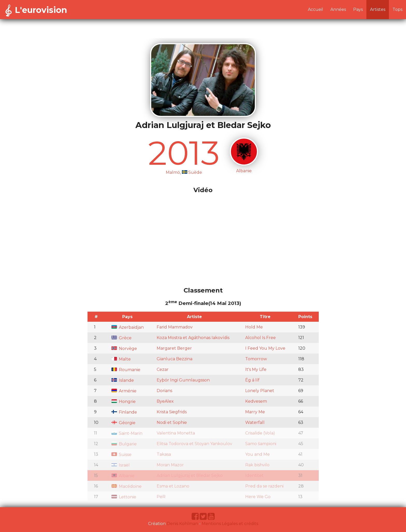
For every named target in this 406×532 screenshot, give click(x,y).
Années (338, 9)
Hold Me (254, 327)
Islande (123, 380)
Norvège (124, 349)
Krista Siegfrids (172, 412)
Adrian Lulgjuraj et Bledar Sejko (190, 475)
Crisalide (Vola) (260, 433)
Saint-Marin (127, 433)
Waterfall (255, 422)
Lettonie (124, 497)
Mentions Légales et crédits (230, 524)
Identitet (254, 475)
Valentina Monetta (176, 433)
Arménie (124, 391)
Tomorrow (256, 359)
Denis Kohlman (182, 524)
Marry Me (255, 412)
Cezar (163, 369)
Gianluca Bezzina (175, 359)
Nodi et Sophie (172, 422)
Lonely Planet (260, 391)
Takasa (164, 454)
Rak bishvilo (257, 465)
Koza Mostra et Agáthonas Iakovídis (193, 338)
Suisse (121, 455)
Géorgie (123, 423)
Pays (358, 9)
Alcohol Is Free (260, 338)
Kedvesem (256, 401)
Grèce (121, 338)
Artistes (378, 9)
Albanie (123, 476)
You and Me (258, 454)
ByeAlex (165, 401)
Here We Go (258, 497)
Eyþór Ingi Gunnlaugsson (183, 380)
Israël (121, 465)
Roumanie (126, 370)
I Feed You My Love (265, 348)
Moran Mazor (170, 465)
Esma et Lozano (173, 486)
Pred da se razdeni (264, 486)
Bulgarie (124, 444)
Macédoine (126, 486)
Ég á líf (252, 380)
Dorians (164, 391)
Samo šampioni (261, 444)
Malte (121, 359)
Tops (397, 9)
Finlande (124, 412)
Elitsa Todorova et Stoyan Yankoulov (194, 444)
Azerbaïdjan (128, 327)
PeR (161, 497)
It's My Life (256, 369)
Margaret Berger (174, 348)
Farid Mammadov (175, 327)
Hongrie (124, 402)
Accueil (316, 9)
